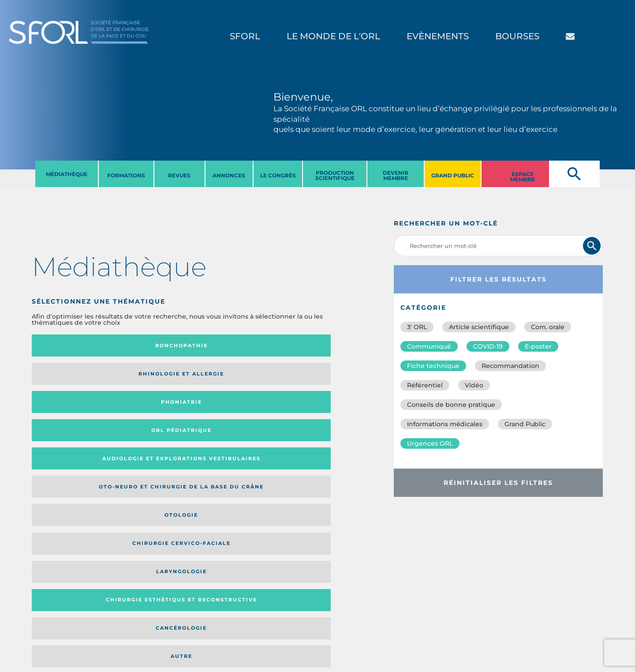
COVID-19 (488, 346)
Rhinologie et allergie (142, 346)
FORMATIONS (126, 175)
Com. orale (548, 327)
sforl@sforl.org (161, 618)
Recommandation (510, 366)
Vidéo (474, 385)
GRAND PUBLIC (453, 175)
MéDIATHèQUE (67, 174)
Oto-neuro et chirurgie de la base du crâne (141, 380)
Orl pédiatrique (293, 346)
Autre (300, 418)
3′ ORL (417, 327)
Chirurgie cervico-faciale (289, 380)
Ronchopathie (67, 345)
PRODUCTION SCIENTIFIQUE (335, 175)
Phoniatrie (222, 345)
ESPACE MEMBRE (523, 177)
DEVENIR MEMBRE (396, 175)
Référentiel (425, 385)
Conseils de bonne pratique (451, 405)
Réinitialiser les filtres (498, 483)
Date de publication (314, 477)
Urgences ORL (430, 443)
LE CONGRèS (278, 175)
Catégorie (213, 477)
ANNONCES (229, 175)
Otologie (222, 380)
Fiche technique (433, 366)
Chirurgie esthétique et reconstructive (145, 418)
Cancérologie (222, 418)
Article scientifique (479, 327)
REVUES (179, 175)
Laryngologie (67, 418)
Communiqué (429, 346)
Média (262, 477)
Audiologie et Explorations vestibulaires (64, 380)
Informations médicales (445, 424)
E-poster (538, 346)
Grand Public (525, 424)
